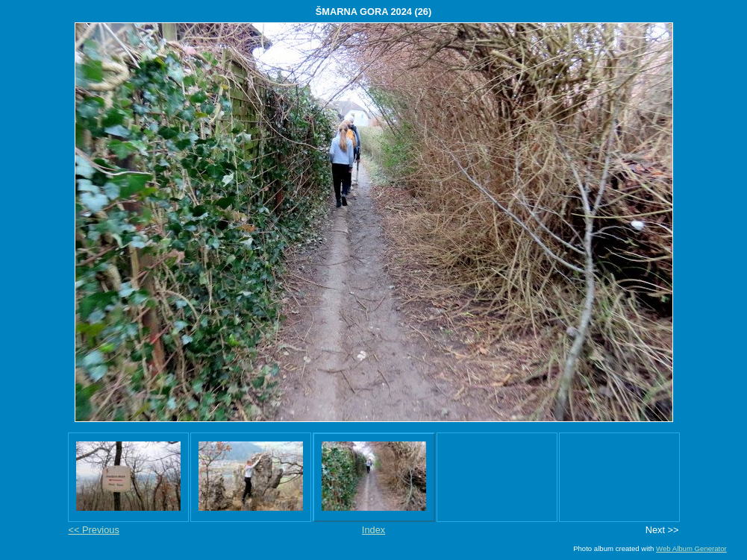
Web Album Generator (691, 548)
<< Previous (94, 530)
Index (373, 530)
